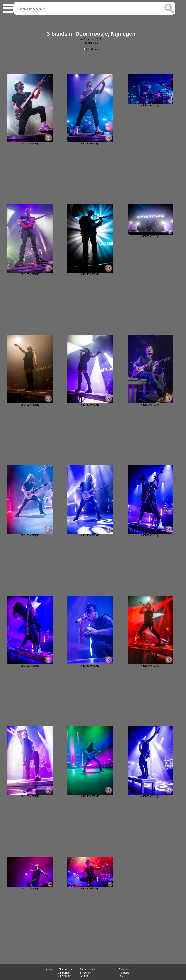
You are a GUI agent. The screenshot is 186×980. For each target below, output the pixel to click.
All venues (65, 976)
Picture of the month (92, 970)
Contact (85, 976)
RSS (122, 976)
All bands (64, 973)
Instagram (125, 973)
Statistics (85, 973)
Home (49, 970)
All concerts (66, 970)
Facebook (125, 970)
